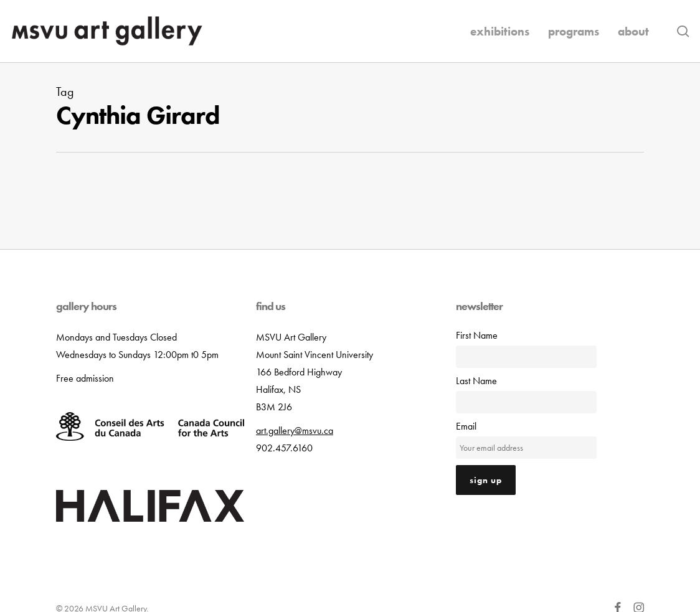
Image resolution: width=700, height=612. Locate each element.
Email (466, 426)
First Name (477, 335)
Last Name (476, 381)
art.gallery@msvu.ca (295, 431)
